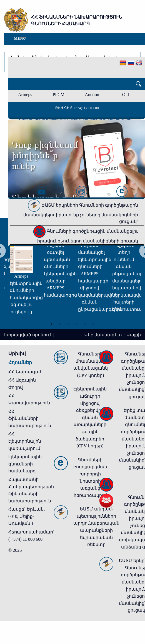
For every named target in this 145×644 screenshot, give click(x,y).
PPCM (58, 95)
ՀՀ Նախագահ (25, 372)
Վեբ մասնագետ (104, 335)
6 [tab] (93, 324)
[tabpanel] (21, 264)
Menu (20, 38)
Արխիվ (17, 354)
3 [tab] (68, 324)
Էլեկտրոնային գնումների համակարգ (25, 464)
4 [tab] (77, 324)
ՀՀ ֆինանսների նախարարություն (30, 419)
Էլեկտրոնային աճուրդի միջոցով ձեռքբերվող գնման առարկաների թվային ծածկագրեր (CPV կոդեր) (90, 417)
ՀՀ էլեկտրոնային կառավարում (25, 441)
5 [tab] (85, 324)
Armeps (25, 95)
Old (126, 95)
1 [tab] (52, 324)
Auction (92, 95)
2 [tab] (60, 324)
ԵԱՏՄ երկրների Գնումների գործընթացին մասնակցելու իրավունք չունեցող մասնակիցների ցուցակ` (81, 213)
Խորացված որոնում (28, 335)
